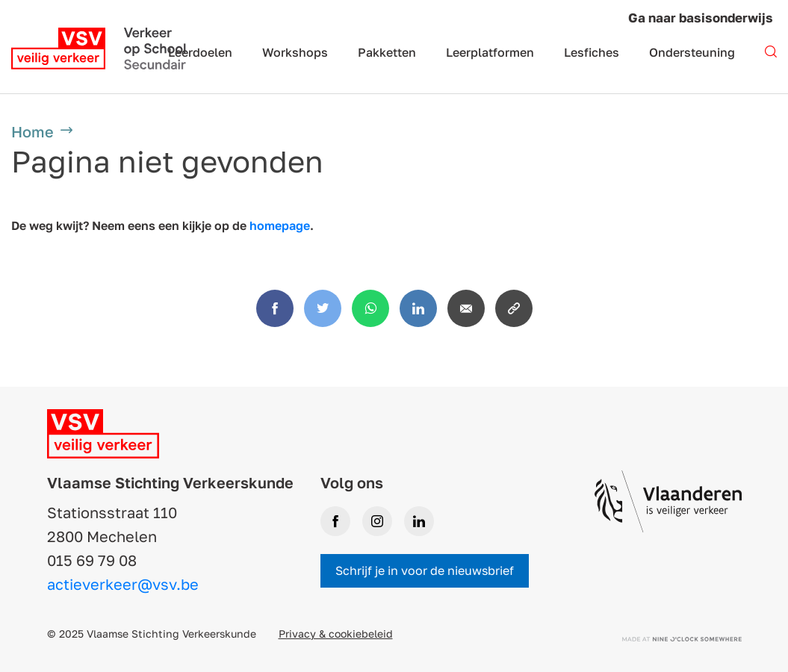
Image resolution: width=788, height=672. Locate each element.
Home (32, 131)
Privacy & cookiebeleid (336, 634)
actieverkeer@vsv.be (123, 584)
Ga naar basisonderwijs (701, 18)
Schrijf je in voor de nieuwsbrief (425, 570)
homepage (280, 225)
